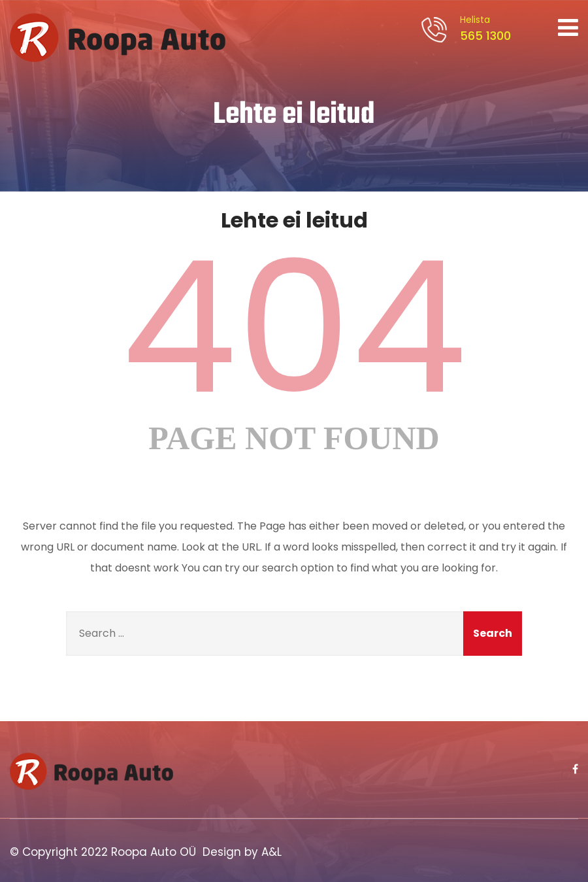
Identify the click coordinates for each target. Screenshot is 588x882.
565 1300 (483, 28)
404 (294, 328)
